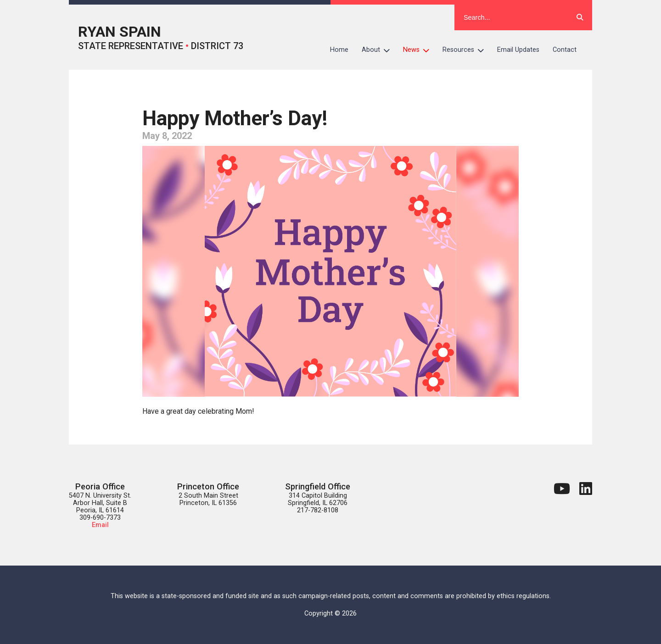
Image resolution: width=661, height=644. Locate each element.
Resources (467, 50)
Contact (565, 50)
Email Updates (518, 50)
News (420, 50)
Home (339, 50)
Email (100, 525)
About (379, 50)
